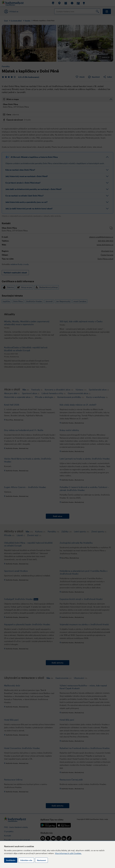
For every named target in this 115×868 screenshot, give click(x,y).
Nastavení (41, 860)
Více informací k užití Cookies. (68, 853)
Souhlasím (11, 860)
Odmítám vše (26, 860)
